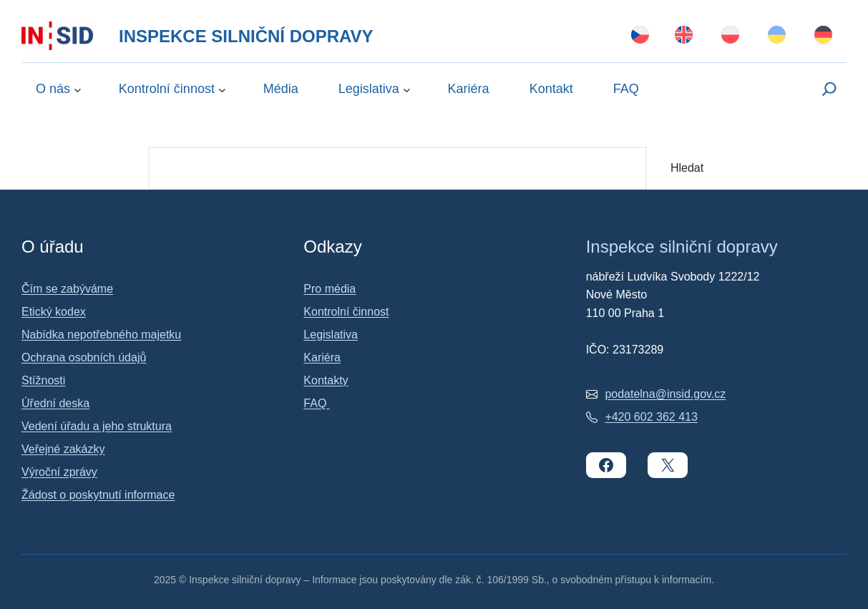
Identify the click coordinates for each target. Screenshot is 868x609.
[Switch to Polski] (730, 36)
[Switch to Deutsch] (823, 36)
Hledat (687, 168)
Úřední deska (55, 403)
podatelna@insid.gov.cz (665, 394)
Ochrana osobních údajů (84, 357)
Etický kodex (54, 312)
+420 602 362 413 (651, 417)
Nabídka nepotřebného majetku (101, 335)
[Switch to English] (684, 36)
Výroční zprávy (59, 472)
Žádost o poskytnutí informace (98, 495)
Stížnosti (43, 380)
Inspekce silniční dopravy (246, 36)
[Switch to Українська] (777, 36)
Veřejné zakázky (63, 449)
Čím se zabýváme (67, 289)
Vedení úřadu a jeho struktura (97, 426)
